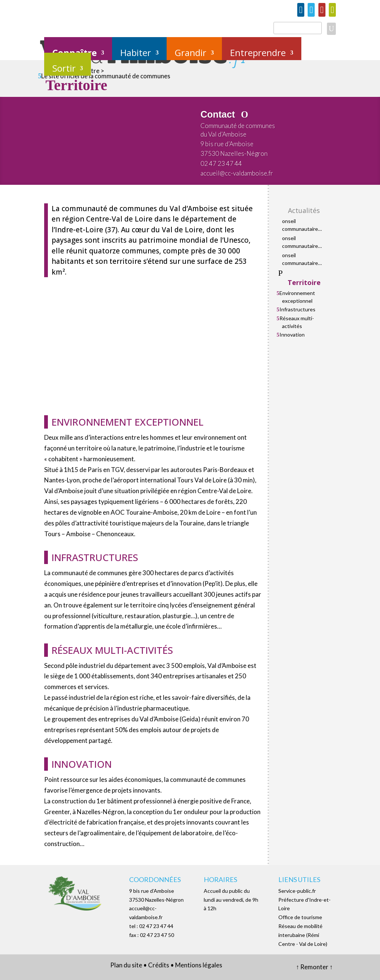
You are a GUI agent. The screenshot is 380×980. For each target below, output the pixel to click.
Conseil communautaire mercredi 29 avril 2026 (301, 242)
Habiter (136, 53)
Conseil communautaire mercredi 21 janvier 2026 (304, 259)
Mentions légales (199, 965)
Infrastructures (297, 309)
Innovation (292, 335)
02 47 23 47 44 (221, 163)
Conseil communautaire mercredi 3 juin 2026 (305, 225)
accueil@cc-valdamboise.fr (237, 173)
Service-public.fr (297, 891)
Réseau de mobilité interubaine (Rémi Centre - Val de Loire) (303, 935)
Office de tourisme (300, 917)
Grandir (191, 53)
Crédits (159, 965)
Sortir (64, 69)
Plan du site (126, 965)
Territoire (304, 282)
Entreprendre (258, 53)
